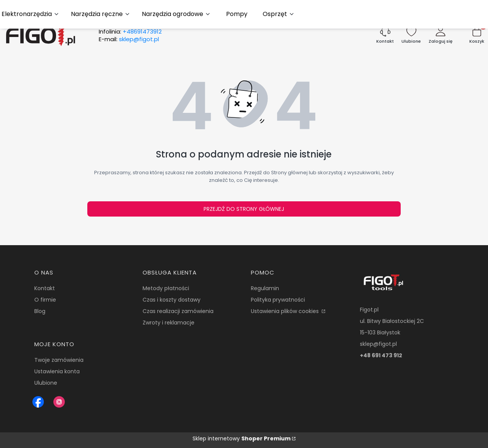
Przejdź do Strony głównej (244, 209)
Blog (40, 311)
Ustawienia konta (57, 371)
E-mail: (129, 39)
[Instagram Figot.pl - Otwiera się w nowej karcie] (59, 402)
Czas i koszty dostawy (172, 300)
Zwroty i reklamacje (169, 323)
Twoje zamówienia (59, 360)
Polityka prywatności (278, 300)
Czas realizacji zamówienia (178, 311)
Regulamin (265, 288)
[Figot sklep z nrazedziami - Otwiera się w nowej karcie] (38, 402)
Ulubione (46, 383)
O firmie (45, 300)
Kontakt (45, 288)
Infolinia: (130, 32)
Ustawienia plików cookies (286, 311)
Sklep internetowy (242, 438)
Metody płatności (166, 288)
